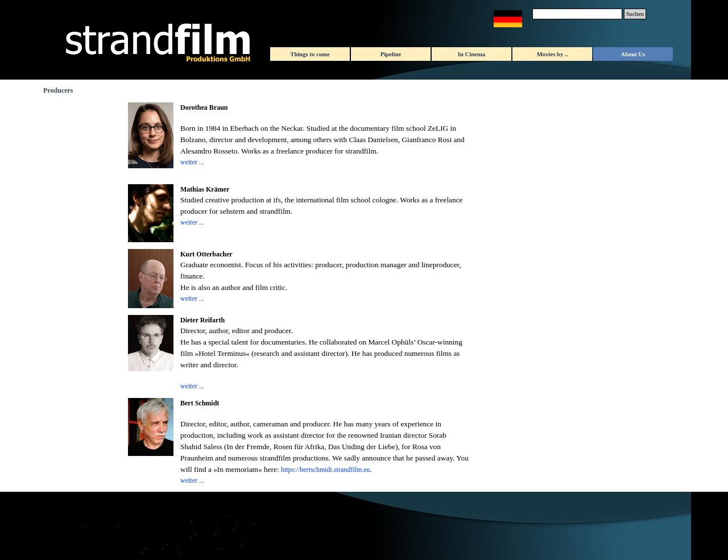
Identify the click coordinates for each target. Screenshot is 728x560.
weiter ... (192, 162)
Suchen (635, 14)
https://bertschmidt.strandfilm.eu (326, 470)
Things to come (310, 54)
